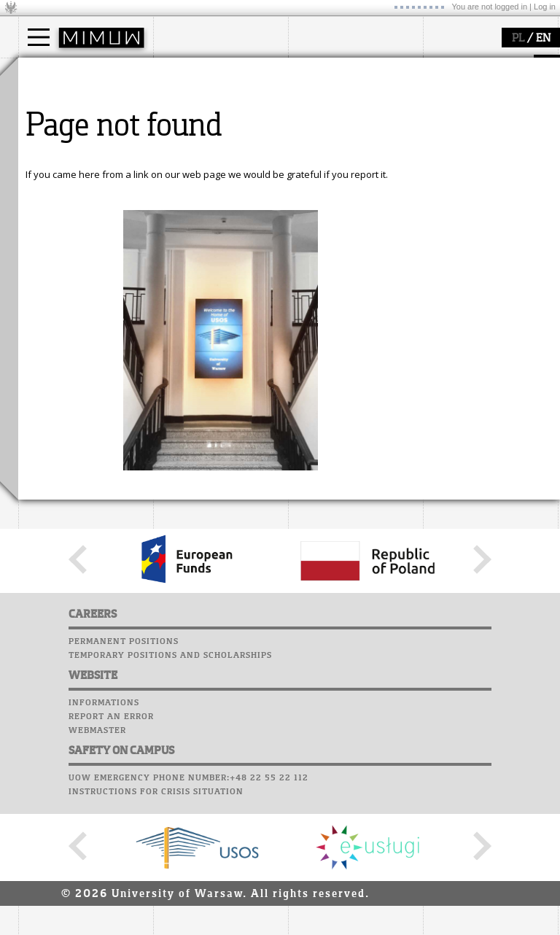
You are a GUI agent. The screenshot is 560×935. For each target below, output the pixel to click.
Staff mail (452, 121)
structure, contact (210, 114)
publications (333, 127)
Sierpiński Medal (343, 153)
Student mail (460, 107)
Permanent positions (124, 776)
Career (443, 135)
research (326, 71)
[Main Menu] (39, 37)
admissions (62, 153)
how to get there (207, 101)
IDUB (317, 166)
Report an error (111, 851)
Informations (104, 837)
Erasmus (56, 140)
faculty (184, 71)
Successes (450, 163)
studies (51, 71)
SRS (486, 66)
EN (543, 39)
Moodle (444, 79)
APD (513, 66)
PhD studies (63, 127)
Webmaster (97, 865)
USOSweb (447, 66)
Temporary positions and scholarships (170, 790)
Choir (439, 149)
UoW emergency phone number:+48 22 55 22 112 (188, 912)
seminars (327, 114)
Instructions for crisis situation (156, 926)
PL (518, 39)
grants (320, 140)
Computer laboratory (482, 93)
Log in (545, 7)
